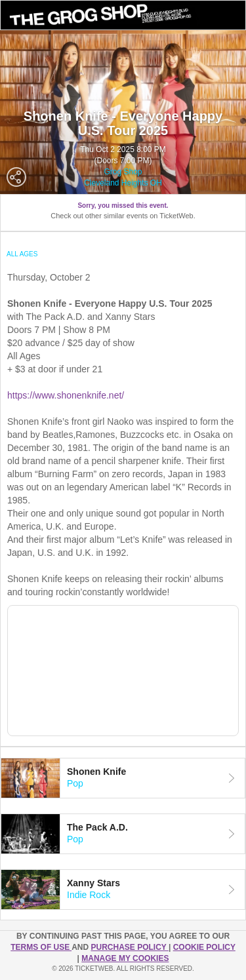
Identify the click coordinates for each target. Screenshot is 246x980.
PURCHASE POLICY (129, 947)
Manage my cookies (125, 958)
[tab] (123, 778)
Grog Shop (123, 172)
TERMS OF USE (41, 947)
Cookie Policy (204, 947)
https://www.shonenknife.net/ (66, 395)
